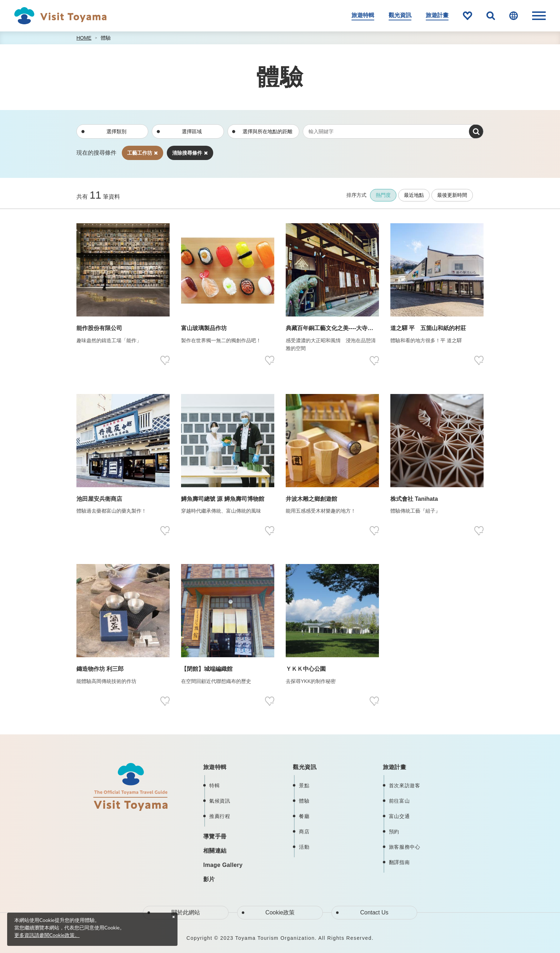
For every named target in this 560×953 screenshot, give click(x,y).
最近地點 (414, 195)
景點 (304, 785)
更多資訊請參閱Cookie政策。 (47, 935)
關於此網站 (186, 912)
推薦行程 (220, 816)
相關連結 (215, 851)
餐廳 (304, 816)
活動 (304, 847)
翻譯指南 (399, 862)
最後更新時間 (452, 195)
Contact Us (374, 912)
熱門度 (383, 195)
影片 (209, 879)
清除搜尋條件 (190, 153)
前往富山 (399, 801)
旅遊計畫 (437, 15)
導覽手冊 (215, 836)
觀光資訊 (400, 15)
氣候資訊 (220, 801)
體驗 (106, 38)
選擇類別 (116, 131)
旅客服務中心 (405, 847)
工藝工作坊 (142, 153)
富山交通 (399, 816)
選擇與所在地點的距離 (267, 131)
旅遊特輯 (363, 15)
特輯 (214, 785)
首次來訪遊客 (405, 785)
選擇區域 (192, 131)
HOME (84, 38)
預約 (394, 832)
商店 (304, 832)
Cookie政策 (280, 912)
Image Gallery (223, 865)
